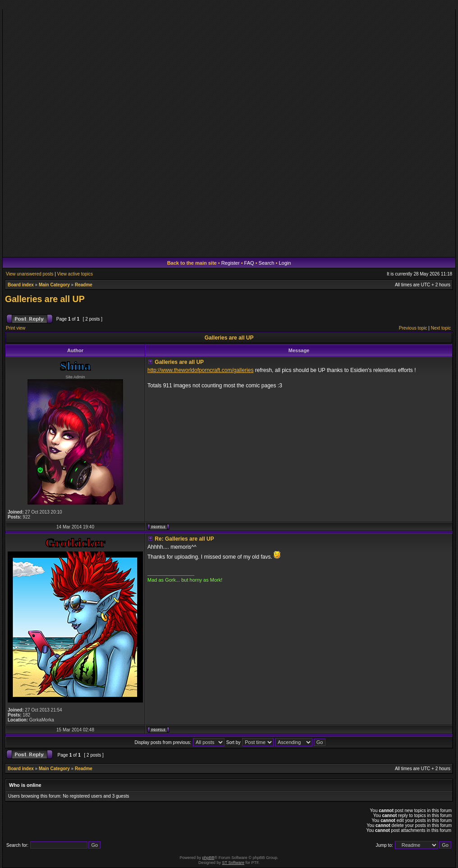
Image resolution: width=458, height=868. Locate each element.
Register (231, 263)
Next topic (441, 328)
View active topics (75, 274)
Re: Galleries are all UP (184, 539)
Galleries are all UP (45, 299)
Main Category (54, 285)
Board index (21, 285)
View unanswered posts (30, 274)
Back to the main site (192, 263)
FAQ (249, 263)
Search (267, 263)
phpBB (208, 858)
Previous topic (413, 328)
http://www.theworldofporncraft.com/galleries (200, 370)
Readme (84, 285)
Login (285, 263)
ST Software (233, 863)
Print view (16, 328)
